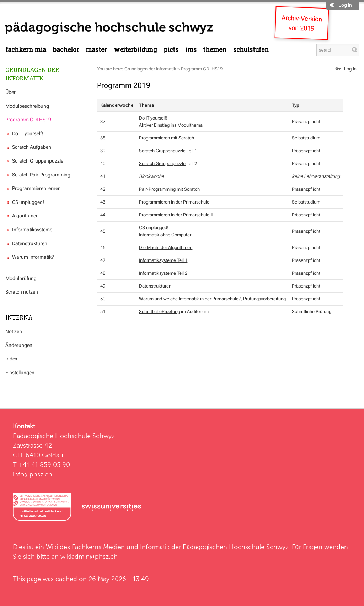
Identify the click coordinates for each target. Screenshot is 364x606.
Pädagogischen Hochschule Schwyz (236, 547)
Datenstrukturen (26, 243)
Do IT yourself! (24, 133)
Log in (345, 5)
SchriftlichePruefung (159, 312)
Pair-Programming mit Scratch (169, 189)
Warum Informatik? (30, 257)
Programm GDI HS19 (28, 120)
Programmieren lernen (33, 188)
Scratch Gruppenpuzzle (34, 161)
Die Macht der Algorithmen (166, 247)
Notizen (14, 331)
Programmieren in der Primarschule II (176, 215)
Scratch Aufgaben (28, 147)
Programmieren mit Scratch (167, 138)
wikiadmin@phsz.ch (89, 556)
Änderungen (19, 345)
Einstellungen (20, 373)
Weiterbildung (135, 50)
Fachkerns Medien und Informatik (121, 547)
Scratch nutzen (22, 292)
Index (11, 359)
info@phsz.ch (33, 474)
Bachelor (66, 50)
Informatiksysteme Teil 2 (163, 273)
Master (96, 50)
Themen (215, 50)
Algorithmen (22, 216)
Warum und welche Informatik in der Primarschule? (190, 299)
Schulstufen (251, 50)
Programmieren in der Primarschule (174, 202)
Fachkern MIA (26, 50)
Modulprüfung (21, 278)
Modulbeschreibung (27, 106)
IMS (191, 50)
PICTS (171, 50)
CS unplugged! (25, 202)
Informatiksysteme (29, 230)
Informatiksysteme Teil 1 (163, 260)
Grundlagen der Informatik (32, 74)
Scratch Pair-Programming (38, 175)
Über (10, 92)
